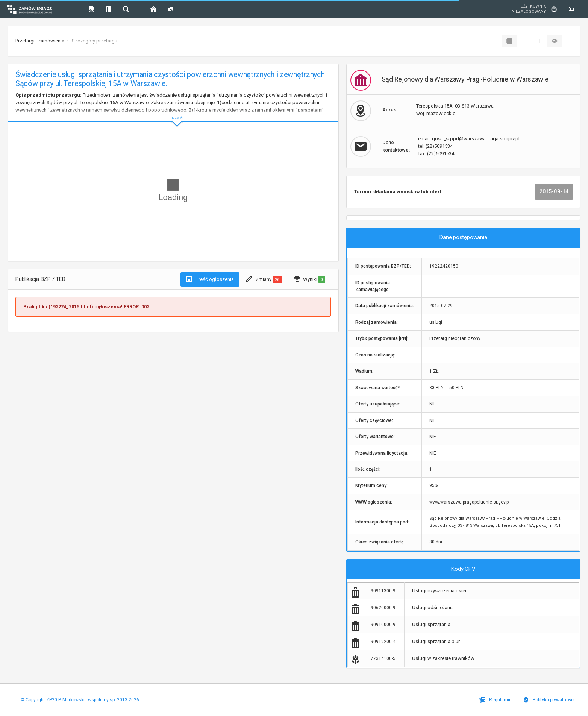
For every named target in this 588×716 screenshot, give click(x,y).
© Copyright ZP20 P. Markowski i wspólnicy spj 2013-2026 (80, 700)
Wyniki (310, 279)
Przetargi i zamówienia (40, 41)
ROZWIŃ (173, 112)
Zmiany (264, 279)
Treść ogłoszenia (210, 279)
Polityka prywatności (549, 700)
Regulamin (496, 700)
